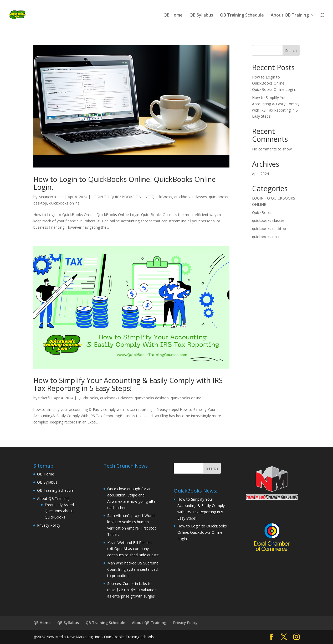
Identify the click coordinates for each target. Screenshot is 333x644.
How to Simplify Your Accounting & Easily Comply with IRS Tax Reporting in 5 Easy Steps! (128, 384)
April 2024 (260, 174)
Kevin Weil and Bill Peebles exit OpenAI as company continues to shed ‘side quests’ (133, 549)
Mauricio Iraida (51, 197)
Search (291, 51)
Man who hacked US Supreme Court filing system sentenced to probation (133, 569)
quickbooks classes (191, 197)
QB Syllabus (201, 15)
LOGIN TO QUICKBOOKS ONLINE (121, 197)
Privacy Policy (49, 525)
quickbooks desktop (152, 398)
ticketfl (44, 398)
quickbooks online (64, 203)
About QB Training (290, 15)
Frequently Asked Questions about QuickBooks (59, 511)
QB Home (173, 15)
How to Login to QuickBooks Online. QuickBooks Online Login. (125, 183)
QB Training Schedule (242, 15)
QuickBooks (162, 197)
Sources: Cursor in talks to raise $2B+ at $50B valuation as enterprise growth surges (132, 590)
